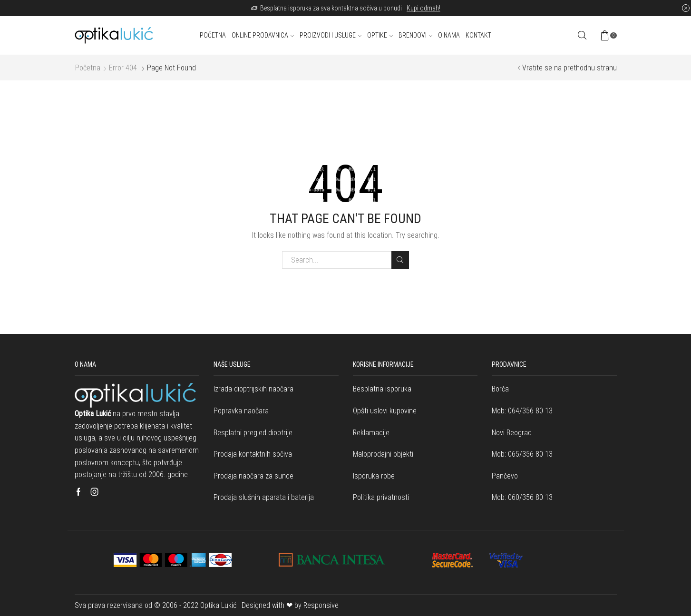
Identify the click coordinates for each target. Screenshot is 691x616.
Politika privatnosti (381, 497)
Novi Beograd (512, 433)
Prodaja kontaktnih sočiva (253, 454)
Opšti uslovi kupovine (385, 411)
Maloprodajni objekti (383, 454)
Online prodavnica (263, 35)
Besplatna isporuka (382, 389)
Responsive (321, 605)
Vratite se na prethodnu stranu (569, 68)
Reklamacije (371, 433)
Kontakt (478, 35)
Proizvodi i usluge (331, 35)
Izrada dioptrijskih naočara (253, 389)
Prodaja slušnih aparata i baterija (264, 497)
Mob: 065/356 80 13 (522, 454)
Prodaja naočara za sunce (253, 476)
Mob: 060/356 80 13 (522, 497)
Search (400, 260)
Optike (380, 35)
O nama (449, 35)
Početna (213, 35)
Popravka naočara (241, 411)
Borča (500, 389)
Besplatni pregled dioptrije (253, 433)
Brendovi (415, 35)
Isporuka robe (374, 476)
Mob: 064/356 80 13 (522, 411)
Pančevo (505, 476)
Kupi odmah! (423, 8)
